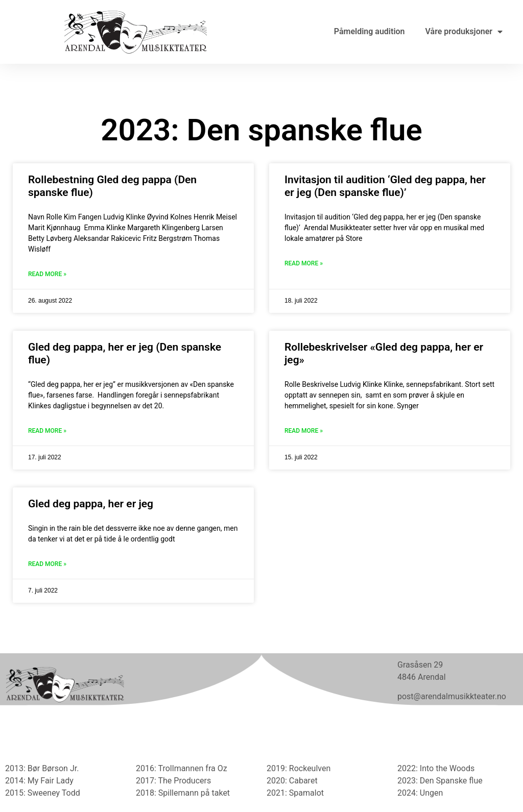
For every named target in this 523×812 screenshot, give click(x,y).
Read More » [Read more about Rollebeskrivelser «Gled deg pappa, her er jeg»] (304, 431)
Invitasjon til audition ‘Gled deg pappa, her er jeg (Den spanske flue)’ (385, 186)
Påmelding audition (370, 31)
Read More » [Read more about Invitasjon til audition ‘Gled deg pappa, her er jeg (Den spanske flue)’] (304, 263)
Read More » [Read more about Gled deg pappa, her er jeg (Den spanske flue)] (47, 431)
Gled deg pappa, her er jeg (91, 504)
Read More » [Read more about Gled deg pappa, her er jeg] (47, 564)
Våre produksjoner (464, 32)
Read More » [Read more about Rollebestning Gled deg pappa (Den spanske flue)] (47, 274)
